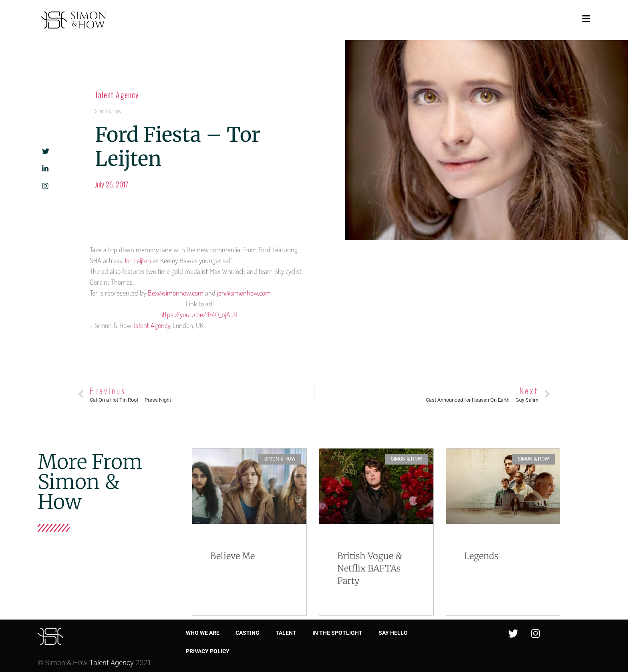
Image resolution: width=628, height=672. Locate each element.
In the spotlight (337, 633)
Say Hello (393, 633)
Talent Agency (117, 95)
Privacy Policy (208, 651)
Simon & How (108, 111)
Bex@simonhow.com (176, 293)
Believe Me (232, 556)
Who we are (203, 633)
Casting (248, 633)
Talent (286, 633)
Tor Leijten (137, 260)
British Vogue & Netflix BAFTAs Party (370, 568)
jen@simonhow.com (244, 293)
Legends (481, 556)
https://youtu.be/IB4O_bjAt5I (200, 314)
